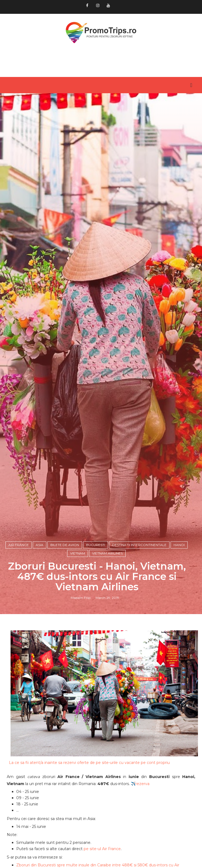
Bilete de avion (65, 545)
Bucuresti (96, 545)
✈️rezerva (140, 784)
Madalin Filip (81, 598)
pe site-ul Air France (102, 849)
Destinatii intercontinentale (139, 545)
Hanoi (179, 545)
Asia (40, 545)
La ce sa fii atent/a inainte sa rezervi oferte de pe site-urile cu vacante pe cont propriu (89, 763)
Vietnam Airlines (107, 553)
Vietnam (78, 553)
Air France (19, 545)
